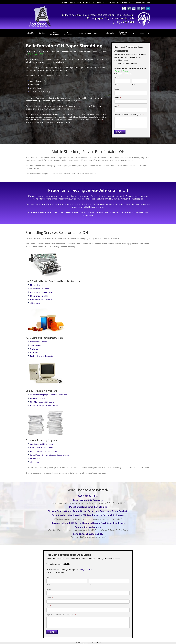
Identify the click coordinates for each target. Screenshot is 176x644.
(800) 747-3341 (124, 22)
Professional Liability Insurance (88, 33)
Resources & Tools (123, 33)
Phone (118, 98)
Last (133, 84)
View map (146, 2)
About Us (31, 33)
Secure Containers (68, 33)
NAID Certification (55, 33)
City (117, 106)
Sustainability (109, 33)
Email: (117, 89)
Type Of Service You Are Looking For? (129, 115)
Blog (134, 33)
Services (42, 33)
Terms (125, 71)
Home (65, 2)
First (116, 84)
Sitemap (73, 2)
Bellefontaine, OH (35, 54)
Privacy (117, 71)
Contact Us (145, 33)
